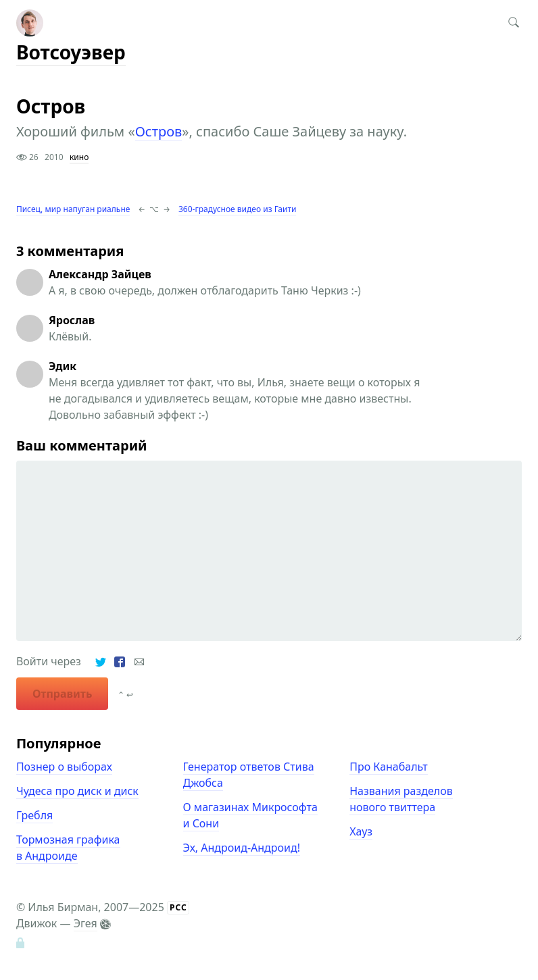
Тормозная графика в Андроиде (68, 848)
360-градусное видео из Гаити (237, 209)
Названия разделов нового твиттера (401, 799)
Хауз (361, 831)
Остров (159, 131)
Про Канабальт (389, 767)
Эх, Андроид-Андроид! (242, 848)
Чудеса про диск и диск (77, 791)
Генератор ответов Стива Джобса (249, 775)
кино (79, 157)
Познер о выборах (64, 767)
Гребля (34, 815)
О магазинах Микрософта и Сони (250, 815)
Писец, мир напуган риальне (73, 209)
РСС (178, 907)
